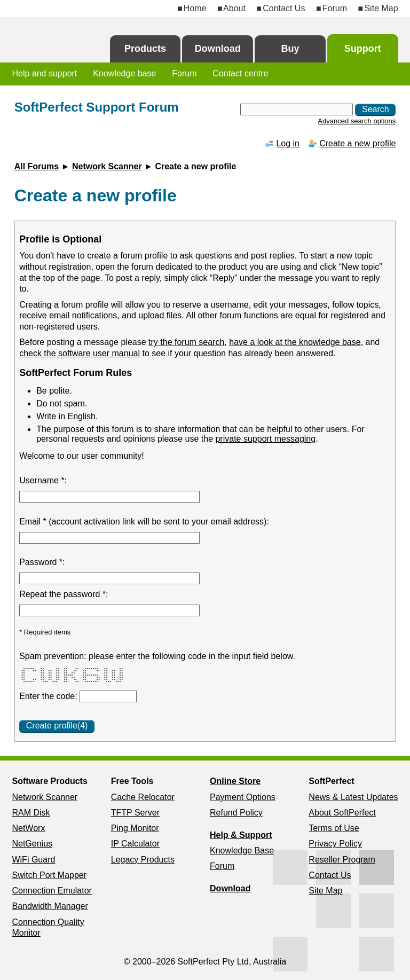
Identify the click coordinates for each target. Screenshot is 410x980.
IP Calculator (135, 844)
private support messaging (265, 439)
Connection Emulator (52, 891)
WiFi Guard (33, 860)
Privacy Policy (335, 844)
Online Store (235, 781)
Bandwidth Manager (50, 906)
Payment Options (243, 797)
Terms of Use (334, 828)
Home (195, 8)
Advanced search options (357, 121)
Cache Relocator (143, 797)
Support (363, 49)
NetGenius (32, 844)
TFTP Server (135, 813)
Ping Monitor (135, 828)
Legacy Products (143, 860)
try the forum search (186, 342)
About (234, 8)
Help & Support (241, 835)
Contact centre (240, 73)
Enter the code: (49, 696)
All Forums (37, 166)
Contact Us (284, 8)
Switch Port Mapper (49, 875)
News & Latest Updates (353, 797)
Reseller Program (342, 860)
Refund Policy (236, 813)
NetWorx (28, 828)
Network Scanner (107, 166)
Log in (288, 143)
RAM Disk (31, 813)
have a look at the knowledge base (295, 342)
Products (145, 49)
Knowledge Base (242, 850)
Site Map (381, 8)
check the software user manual (80, 353)
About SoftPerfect (342, 813)
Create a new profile (357, 143)
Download (218, 49)
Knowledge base (124, 73)
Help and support (44, 73)
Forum (335, 8)
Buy (290, 49)
